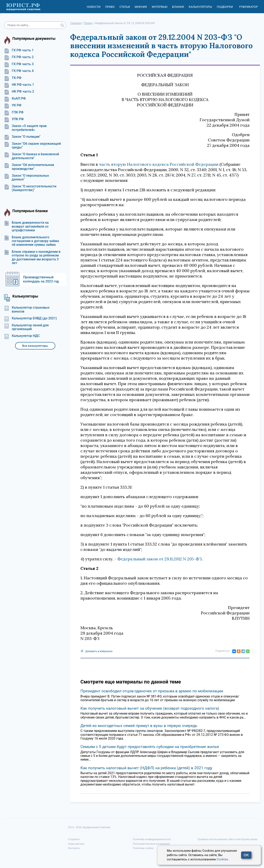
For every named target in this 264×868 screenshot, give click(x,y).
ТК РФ (13, 78)
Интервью (160, 7)
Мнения (141, 7)
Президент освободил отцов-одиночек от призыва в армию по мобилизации (152, 691)
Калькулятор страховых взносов (27, 309)
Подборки (225, 7)
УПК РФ (14, 119)
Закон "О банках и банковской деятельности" (32, 156)
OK (246, 855)
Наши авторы (76, 844)
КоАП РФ (15, 99)
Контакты (74, 848)
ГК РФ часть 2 (19, 57)
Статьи (125, 7)
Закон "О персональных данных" (27, 178)
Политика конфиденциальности (152, 839)
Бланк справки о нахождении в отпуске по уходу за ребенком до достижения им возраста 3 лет (32, 257)
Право (110, 7)
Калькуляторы (200, 7)
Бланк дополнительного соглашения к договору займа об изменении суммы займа (32, 241)
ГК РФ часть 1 (19, 50)
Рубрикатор (249, 7)
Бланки (178, 7)
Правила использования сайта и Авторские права (227, 839)
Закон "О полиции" (22, 137)
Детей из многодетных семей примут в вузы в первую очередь (139, 726)
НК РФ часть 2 (19, 92)
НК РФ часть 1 (19, 85)
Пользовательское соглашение (151, 844)
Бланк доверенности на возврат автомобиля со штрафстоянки (26, 226)
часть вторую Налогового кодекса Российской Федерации (159, 164)
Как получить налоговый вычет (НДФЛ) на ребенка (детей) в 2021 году (146, 768)
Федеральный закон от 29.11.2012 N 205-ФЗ (160, 559)
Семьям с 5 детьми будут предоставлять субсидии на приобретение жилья (150, 747)
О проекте (74, 839)
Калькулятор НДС (22, 336)
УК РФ (13, 105)
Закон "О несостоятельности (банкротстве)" (30, 188)
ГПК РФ (14, 112)
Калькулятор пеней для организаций (26, 327)
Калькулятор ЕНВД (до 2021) (31, 318)
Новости (94, 7)
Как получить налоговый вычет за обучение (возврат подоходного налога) (150, 708)
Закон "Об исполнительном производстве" (29, 167)
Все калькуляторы (35, 346)
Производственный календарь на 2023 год (41, 279)
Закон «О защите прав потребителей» (25, 128)
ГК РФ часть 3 (19, 64)
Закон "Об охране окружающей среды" (32, 146)
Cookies (222, 859)
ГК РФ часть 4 (19, 71)
